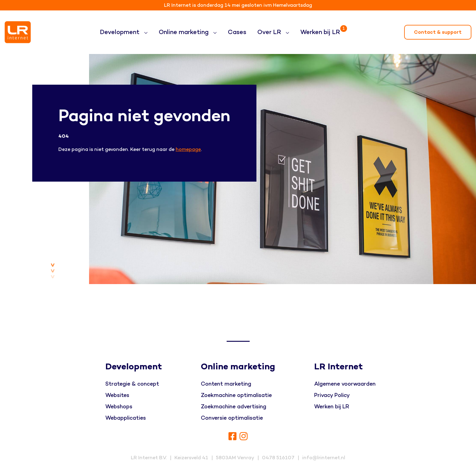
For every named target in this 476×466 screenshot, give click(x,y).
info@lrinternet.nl (324, 458)
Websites (117, 395)
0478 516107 (278, 458)
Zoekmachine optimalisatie (236, 395)
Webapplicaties (126, 418)
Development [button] (120, 32)
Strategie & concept (132, 384)
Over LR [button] (270, 32)
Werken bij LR (321, 30)
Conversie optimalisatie (232, 418)
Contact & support (438, 32)
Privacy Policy (332, 395)
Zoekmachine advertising (234, 407)
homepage (188, 149)
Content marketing (226, 384)
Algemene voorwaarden (345, 384)
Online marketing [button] (184, 32)
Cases (237, 32)
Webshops (119, 407)
